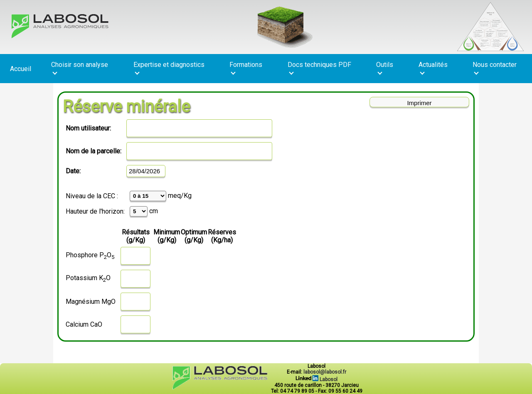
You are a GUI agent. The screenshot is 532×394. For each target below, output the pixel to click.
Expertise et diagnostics (169, 68)
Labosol (316, 379)
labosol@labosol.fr (325, 372)
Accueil (21, 69)
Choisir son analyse (80, 68)
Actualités (433, 68)
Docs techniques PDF (319, 68)
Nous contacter (495, 68)
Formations (246, 68)
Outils (385, 68)
